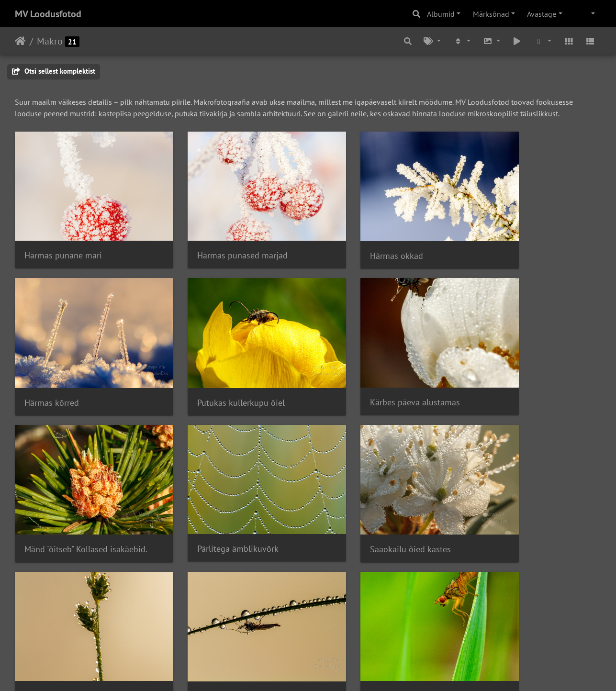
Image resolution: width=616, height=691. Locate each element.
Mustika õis (346, 633)
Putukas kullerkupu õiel (68, 371)
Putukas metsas (204, 633)
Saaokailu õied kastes (65, 502)
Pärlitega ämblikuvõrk (515, 371)
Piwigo (327, 671)
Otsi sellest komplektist (54, 71)
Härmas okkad (352, 240)
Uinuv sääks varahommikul (375, 502)
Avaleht (20, 41)
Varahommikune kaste (216, 502)
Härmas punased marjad (220, 240)
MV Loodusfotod (48, 14)
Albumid (441, 14)
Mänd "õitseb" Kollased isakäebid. (383, 371)
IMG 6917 (42, 633)
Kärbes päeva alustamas (220, 371)
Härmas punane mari (63, 240)
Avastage (542, 14)
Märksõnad (491, 14)
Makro (50, 41)
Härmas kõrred (502, 240)
